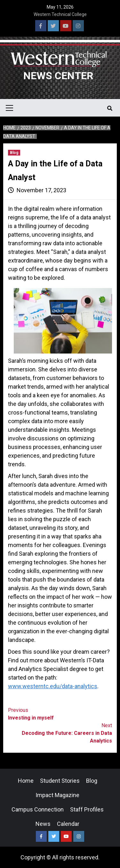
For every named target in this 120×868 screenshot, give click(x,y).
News (43, 824)
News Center (58, 76)
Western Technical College (60, 14)
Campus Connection (38, 809)
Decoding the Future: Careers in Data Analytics (60, 733)
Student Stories (60, 781)
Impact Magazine (57, 795)
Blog (14, 153)
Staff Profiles (87, 809)
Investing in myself (60, 714)
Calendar (68, 824)
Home (26, 781)
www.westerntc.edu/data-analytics (53, 686)
